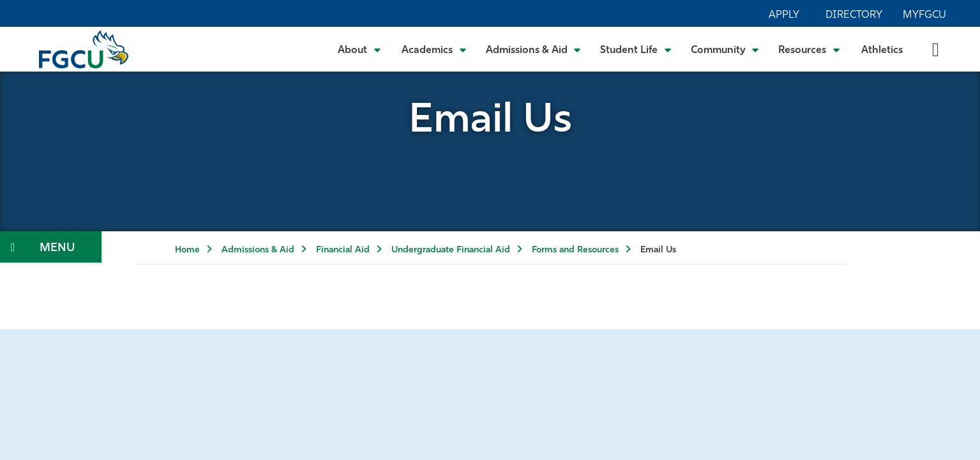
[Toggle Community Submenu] (725, 49)
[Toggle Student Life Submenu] (636, 49)
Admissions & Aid (258, 250)
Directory (854, 15)
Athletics (882, 50)
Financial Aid (343, 250)
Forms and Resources (575, 250)
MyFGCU (924, 15)
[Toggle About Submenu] (360, 49)
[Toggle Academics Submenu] (434, 49)
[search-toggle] (936, 49)
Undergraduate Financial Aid (451, 250)
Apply (784, 15)
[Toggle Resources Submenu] (809, 49)
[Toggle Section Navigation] (51, 247)
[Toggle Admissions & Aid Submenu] (534, 49)
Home (187, 250)
